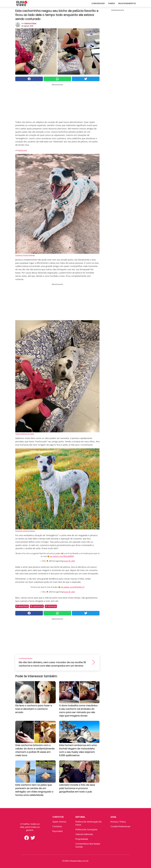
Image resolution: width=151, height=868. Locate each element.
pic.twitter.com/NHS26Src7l (73, 587)
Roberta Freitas (30, 23)
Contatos (57, 826)
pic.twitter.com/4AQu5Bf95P (62, 556)
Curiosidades (98, 3)
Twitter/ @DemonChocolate (25, 434)
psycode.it (58, 831)
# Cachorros (37, 606)
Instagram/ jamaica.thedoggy (25, 255)
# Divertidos (22, 606)
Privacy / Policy (118, 822)
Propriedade (82, 839)
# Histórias (51, 606)
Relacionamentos (127, 3)
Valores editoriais (84, 834)
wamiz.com (22, 150)
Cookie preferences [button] (120, 826)
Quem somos (59, 822)
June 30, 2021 (70, 561)
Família (111, 3)
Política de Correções (86, 830)
